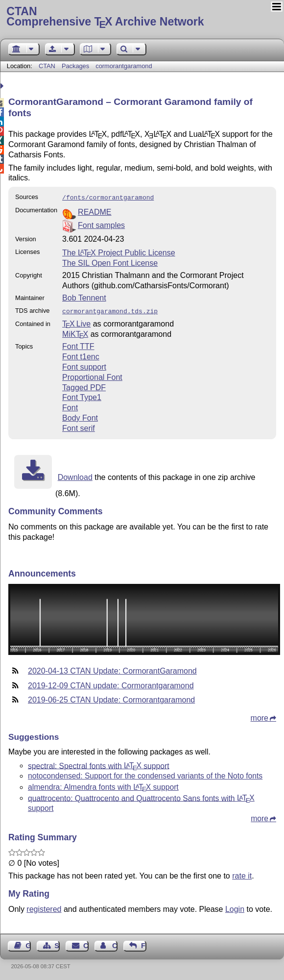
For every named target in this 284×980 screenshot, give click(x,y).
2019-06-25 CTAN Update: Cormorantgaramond (111, 698)
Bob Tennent (84, 297)
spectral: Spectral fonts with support (99, 764)
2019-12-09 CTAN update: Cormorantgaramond (111, 684)
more (260, 716)
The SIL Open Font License (110, 262)
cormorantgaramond (124, 66)
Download (75, 475)
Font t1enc (81, 355)
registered (44, 907)
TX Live (76, 322)
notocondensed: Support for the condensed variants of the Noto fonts (145, 774)
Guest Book (28, 944)
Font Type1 (82, 395)
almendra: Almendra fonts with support (103, 785)
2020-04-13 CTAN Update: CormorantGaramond (112, 669)
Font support (84, 365)
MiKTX (75, 332)
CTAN (47, 66)
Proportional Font (92, 375)
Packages (76, 66)
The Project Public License (119, 252)
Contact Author (115, 944)
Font (70, 406)
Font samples (101, 224)
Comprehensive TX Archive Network (142, 17)
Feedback (144, 944)
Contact (86, 944)
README (95, 211)
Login (235, 907)
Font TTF (78, 344)
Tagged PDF (84, 386)
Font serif (79, 426)
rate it (242, 874)
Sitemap (57, 944)
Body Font (80, 416)
